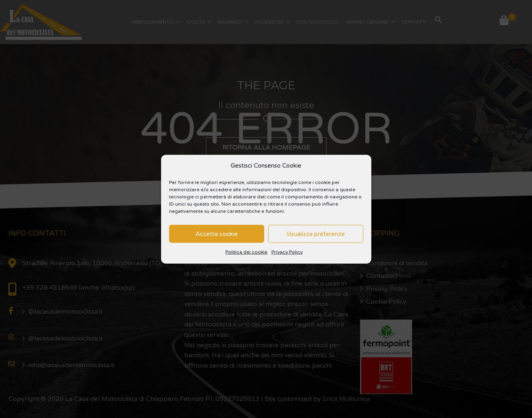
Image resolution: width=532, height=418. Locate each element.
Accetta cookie (217, 234)
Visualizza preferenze (316, 234)
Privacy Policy (287, 252)
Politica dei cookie (246, 252)
